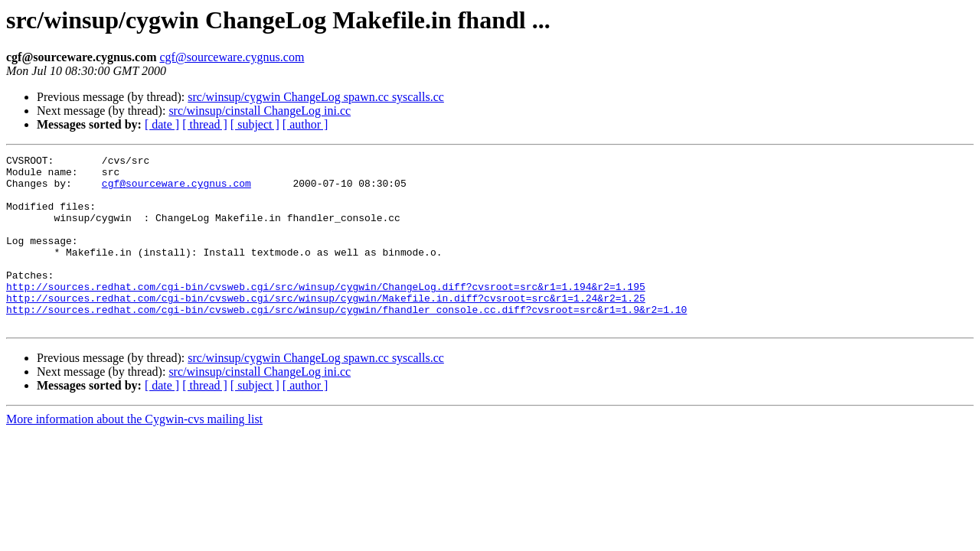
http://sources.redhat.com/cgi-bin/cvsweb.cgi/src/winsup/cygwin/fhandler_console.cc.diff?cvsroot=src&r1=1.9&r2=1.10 (346, 341)
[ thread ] (205, 124)
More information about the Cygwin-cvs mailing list (134, 453)
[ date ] (162, 124)
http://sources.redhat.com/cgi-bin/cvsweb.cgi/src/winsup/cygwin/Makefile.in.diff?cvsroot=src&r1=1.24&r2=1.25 (326, 328)
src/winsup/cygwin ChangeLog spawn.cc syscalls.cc (316, 97)
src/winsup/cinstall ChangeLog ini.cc (260, 111)
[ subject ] (255, 124)
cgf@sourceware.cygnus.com (232, 57)
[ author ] (305, 124)
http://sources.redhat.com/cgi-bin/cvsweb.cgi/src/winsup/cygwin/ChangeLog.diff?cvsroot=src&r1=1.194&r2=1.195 (326, 314)
